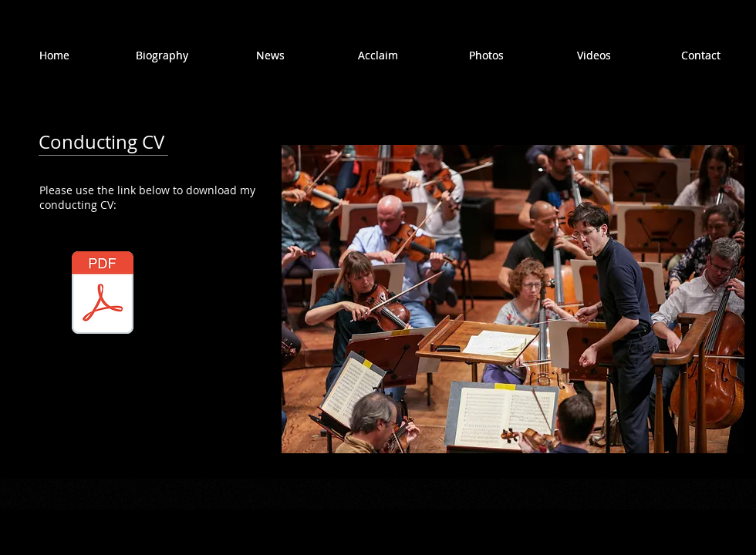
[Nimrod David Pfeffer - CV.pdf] (103, 294)
